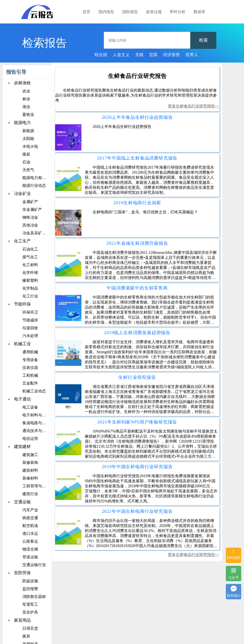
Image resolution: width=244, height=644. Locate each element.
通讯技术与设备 (36, 431)
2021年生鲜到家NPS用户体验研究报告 (137, 422)
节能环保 (22, 304)
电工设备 (30, 407)
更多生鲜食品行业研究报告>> (194, 106)
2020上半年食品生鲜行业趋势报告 (137, 117)
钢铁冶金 (30, 217)
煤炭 (26, 154)
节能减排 (30, 320)
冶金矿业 (22, 194)
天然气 (28, 170)
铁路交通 (30, 518)
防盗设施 (30, 581)
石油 (26, 162)
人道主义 (121, 55)
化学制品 (30, 288)
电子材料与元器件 (38, 415)
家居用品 (22, 620)
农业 (26, 91)
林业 (26, 99)
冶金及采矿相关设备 (40, 233)
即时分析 (178, 12)
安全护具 (30, 612)
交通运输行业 (34, 565)
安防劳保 (22, 573)
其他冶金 (30, 225)
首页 (86, 12)
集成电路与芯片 (36, 423)
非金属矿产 (32, 210)
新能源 (28, 131)
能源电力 (22, 123)
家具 (26, 636)
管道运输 (30, 557)
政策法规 (154, 12)
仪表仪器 (30, 368)
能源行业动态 (34, 186)
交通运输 (22, 502)
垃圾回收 (30, 328)
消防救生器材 (34, 597)
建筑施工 (30, 455)
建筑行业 (30, 494)
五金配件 (30, 383)
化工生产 (22, 241)
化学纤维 (30, 273)
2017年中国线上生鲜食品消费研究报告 (137, 158)
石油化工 (30, 249)
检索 (203, 40)
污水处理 (30, 336)
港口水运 (30, 534)
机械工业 (22, 344)
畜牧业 (28, 115)
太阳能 (28, 139)
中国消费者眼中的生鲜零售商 (137, 288)
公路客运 (30, 541)
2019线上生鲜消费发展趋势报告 (137, 332)
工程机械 (30, 375)
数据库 (200, 12)
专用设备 (30, 360)
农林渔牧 (22, 83)
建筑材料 (30, 470)
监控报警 (30, 589)
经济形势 (172, 55)
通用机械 (30, 352)
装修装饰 (30, 463)
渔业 (26, 107)
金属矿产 (30, 202)
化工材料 (30, 265)
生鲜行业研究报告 (137, 377)
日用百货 (30, 629)
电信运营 (30, 439)
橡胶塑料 (30, 281)
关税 (139, 55)
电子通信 (22, 399)
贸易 (153, 55)
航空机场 (30, 526)
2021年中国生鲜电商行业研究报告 (137, 511)
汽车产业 (30, 510)
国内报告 (106, 12)
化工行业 (30, 296)
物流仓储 (30, 549)
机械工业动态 (34, 391)
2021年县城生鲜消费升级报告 (137, 243)
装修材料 (30, 478)
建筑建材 (22, 447)
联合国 (101, 55)
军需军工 (30, 604)
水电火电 (30, 146)
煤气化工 (30, 257)
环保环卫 (30, 312)
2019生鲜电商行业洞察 (137, 203)
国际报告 (130, 12)
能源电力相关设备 (38, 178)
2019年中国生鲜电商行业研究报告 (137, 467)
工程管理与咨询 (36, 486)
